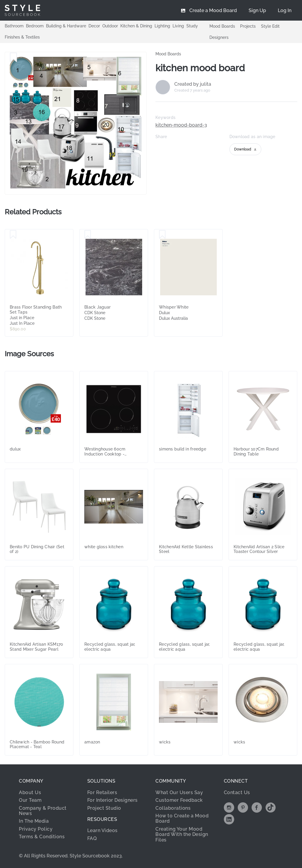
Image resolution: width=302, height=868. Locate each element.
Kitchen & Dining (136, 26)
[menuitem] (285, 10)
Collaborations (173, 808)
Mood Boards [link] (168, 54)
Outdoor (110, 26)
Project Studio (104, 808)
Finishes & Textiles (22, 37)
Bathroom (14, 26)
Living (178, 26)
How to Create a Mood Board (182, 818)
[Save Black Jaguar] (88, 235)
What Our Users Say (179, 792)
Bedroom (35, 26)
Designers (219, 37)
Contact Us (237, 792)
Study (192, 26)
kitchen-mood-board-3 (181, 125)
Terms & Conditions (42, 837)
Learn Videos (102, 830)
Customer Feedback (179, 800)
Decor (94, 26)
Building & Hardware (66, 26)
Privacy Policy (36, 829)
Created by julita (193, 84)
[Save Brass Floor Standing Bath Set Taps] (13, 235)
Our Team (30, 800)
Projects (248, 26)
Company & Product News (43, 811)
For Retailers (102, 792)
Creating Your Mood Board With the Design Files (182, 834)
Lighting (162, 26)
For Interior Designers (113, 800)
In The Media (34, 821)
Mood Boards (222, 26)
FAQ (92, 838)
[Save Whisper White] (162, 235)
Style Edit (270, 26)
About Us (30, 792)
